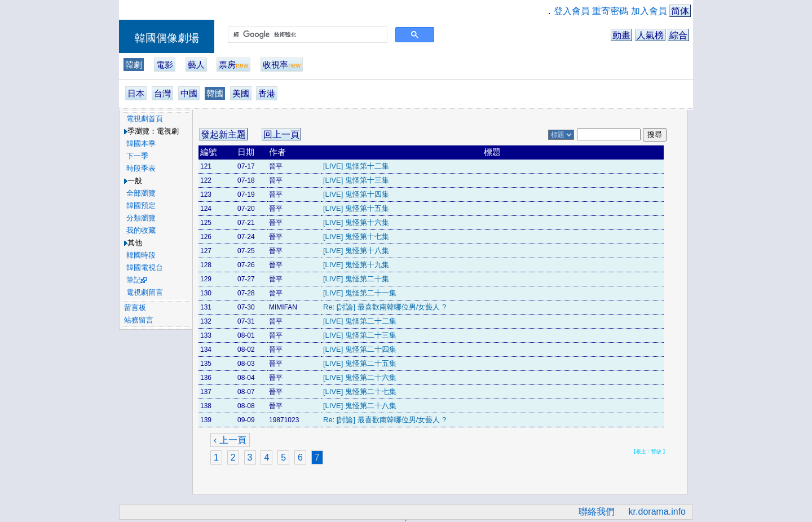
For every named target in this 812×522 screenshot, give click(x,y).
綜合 (678, 35)
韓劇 (134, 65)
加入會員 (649, 11)
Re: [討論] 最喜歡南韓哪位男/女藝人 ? (385, 307)
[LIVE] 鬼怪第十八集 (356, 251)
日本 (136, 93)
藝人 (196, 65)
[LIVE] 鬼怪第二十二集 (360, 321)
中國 (189, 93)
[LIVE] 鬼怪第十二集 (356, 166)
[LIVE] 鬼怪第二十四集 (360, 349)
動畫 (621, 35)
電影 (165, 65)
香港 (267, 93)
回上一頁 (281, 134)
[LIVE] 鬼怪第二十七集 (360, 391)
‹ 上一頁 (230, 440)
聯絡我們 (597, 512)
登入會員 (572, 11)
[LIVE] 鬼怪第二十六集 (360, 377)
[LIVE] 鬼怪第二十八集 (360, 406)
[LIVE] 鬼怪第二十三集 (360, 335)
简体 (680, 11)
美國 (241, 93)
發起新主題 (223, 134)
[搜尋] (306, 35)
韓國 (215, 93)
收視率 (282, 65)
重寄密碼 (610, 11)
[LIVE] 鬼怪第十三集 (356, 180)
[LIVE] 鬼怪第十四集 (356, 194)
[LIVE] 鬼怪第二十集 (356, 279)
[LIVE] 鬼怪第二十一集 (360, 293)
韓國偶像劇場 (167, 38)
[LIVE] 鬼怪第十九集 (356, 265)
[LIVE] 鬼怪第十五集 (356, 208)
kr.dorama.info (657, 512)
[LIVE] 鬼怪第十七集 (356, 236)
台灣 (162, 93)
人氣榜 (650, 35)
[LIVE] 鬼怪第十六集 (356, 222)
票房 (233, 65)
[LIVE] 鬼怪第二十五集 (360, 363)
